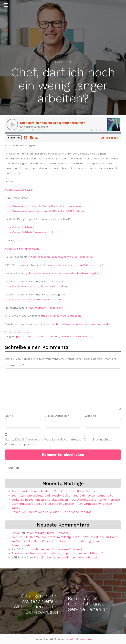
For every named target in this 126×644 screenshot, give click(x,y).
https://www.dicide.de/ (19, 190)
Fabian (16, 533)
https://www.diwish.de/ (19, 227)
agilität (19, 337)
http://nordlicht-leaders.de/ (46, 308)
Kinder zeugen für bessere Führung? (57, 549)
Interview (23, 332)
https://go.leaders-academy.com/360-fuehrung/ (73, 265)
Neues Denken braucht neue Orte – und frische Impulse (51, 512)
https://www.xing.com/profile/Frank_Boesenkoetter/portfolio (43, 206)
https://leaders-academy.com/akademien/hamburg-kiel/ (65, 273)
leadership (52, 337)
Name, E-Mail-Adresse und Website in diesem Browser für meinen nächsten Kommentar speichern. (59, 442)
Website (90, 416)
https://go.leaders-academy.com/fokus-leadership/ (61, 257)
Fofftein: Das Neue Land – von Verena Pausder (67, 557)
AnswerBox (86, 639)
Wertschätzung (84, 337)
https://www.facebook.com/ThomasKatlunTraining (37, 286)
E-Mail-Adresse (57, 416)
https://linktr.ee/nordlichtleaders (61, 316)
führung (39, 337)
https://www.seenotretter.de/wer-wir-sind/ (83, 324)
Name (10, 416)
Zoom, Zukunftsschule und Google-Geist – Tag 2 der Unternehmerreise (62, 495)
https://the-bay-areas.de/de (22, 249)
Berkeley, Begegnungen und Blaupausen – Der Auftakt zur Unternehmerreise (66, 500)
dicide (29, 337)
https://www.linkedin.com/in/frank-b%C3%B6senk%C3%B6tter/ (45, 211)
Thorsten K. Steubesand (29, 553)
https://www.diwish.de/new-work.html (29, 232)
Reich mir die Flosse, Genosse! (48, 533)
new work (67, 337)
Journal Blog (71, 639)
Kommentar (15, 365)
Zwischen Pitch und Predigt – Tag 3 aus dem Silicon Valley (53, 491)
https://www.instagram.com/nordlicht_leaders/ (35, 299)
